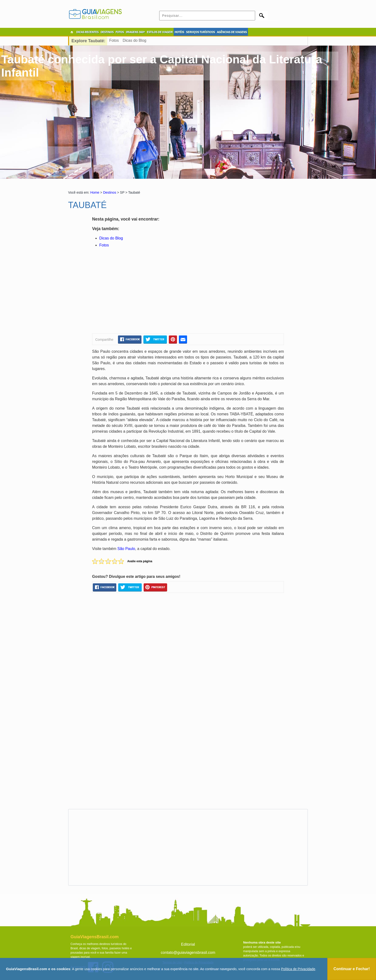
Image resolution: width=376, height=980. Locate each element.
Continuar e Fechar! (352, 969)
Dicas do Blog (134, 40)
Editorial (188, 944)
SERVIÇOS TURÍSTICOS (200, 32)
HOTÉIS (179, 32)
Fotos (114, 40)
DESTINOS (107, 32)
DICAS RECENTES (87, 32)
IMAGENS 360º (135, 32)
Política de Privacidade (298, 969)
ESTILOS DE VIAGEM (160, 32)
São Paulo (126, 549)
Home (95, 192)
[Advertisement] (138, 291)
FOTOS (120, 32)
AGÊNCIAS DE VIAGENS (232, 32)
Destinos (110, 192)
